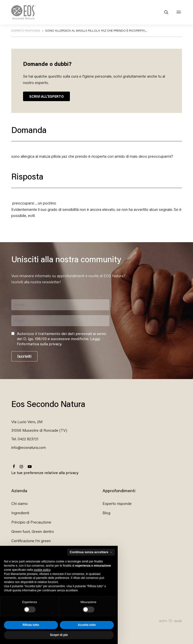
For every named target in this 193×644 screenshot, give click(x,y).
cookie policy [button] (42, 570)
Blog (106, 513)
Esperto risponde (117, 503)
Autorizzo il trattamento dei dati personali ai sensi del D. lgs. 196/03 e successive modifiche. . (62, 339)
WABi (178, 621)
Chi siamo (19, 503)
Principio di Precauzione (31, 522)
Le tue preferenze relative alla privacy (45, 472)
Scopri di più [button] (59, 635)
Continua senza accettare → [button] (91, 552)
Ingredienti (20, 513)
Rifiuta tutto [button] (31, 625)
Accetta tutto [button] (87, 625)
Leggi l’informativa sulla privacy (58, 341)
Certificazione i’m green (31, 541)
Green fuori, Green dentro (33, 531)
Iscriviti (24, 356)
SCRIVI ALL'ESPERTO (46, 96)
